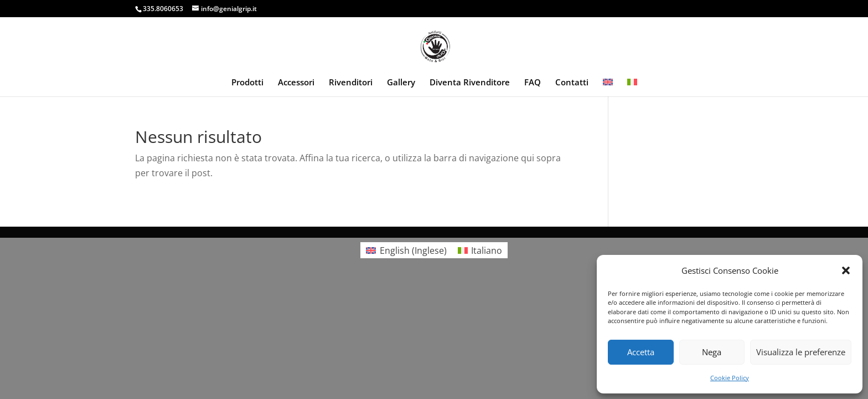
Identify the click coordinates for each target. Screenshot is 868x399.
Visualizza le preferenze (801, 352)
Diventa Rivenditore (470, 83)
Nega (712, 352)
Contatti (572, 83)
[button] (846, 270)
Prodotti (247, 83)
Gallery (401, 83)
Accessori (296, 83)
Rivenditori (351, 83)
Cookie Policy (730, 378)
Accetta (641, 352)
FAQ (533, 83)
